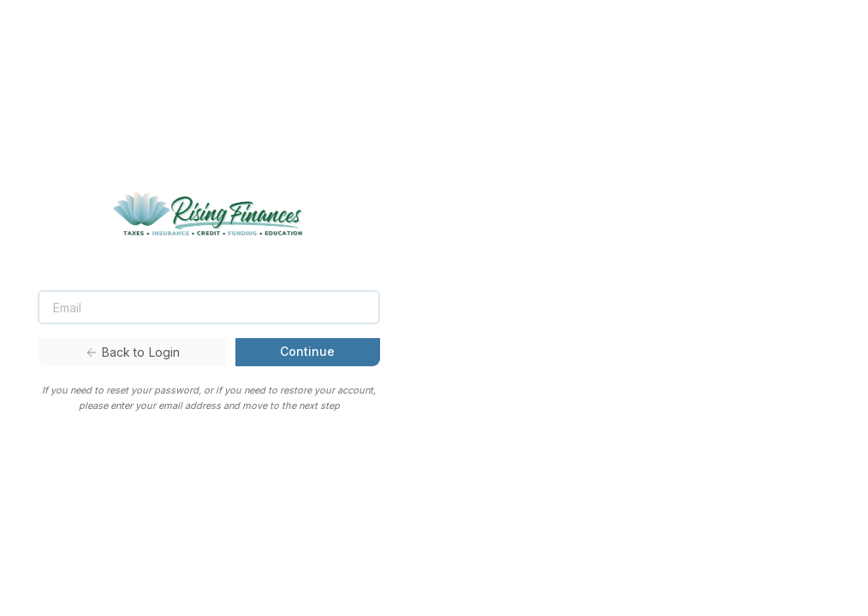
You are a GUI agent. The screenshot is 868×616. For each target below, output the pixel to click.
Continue (307, 351)
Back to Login (133, 352)
